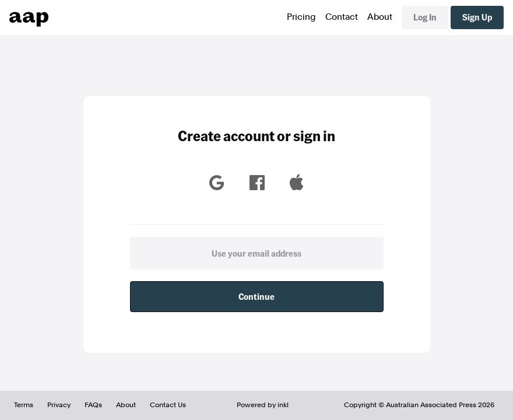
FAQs (93, 405)
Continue (256, 296)
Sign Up (477, 17)
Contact (342, 17)
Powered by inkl (263, 405)
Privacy (59, 405)
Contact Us (168, 405)
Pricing (301, 17)
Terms (24, 405)
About (380, 17)
